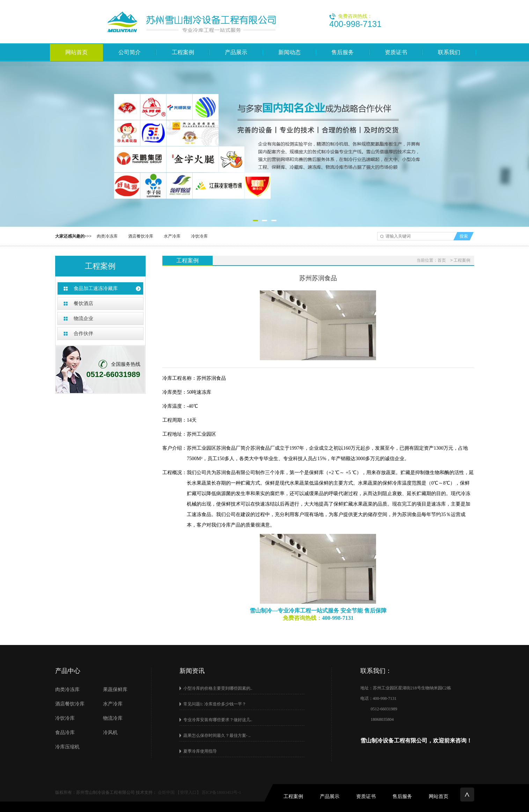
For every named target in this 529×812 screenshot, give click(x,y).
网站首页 (76, 52)
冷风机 (110, 733)
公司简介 (130, 52)
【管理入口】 (188, 792)
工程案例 (183, 52)
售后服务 (343, 52)
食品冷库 (65, 733)
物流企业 (83, 318)
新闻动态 (289, 52)
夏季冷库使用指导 (200, 751)
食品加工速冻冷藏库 (96, 288)
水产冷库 (172, 236)
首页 (442, 260)
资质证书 (396, 52)
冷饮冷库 (199, 236)
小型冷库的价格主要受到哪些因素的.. (218, 688)
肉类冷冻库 (107, 236)
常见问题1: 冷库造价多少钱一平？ (215, 704)
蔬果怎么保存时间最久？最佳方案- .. (217, 735)
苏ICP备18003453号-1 (222, 792)
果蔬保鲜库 (115, 690)
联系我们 (449, 52)
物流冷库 (113, 718)
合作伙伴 (83, 333)
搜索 (464, 236)
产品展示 (236, 52)
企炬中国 (166, 792)
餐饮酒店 (83, 303)
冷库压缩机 (67, 747)
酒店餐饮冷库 (141, 236)
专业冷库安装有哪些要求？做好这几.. (218, 720)
